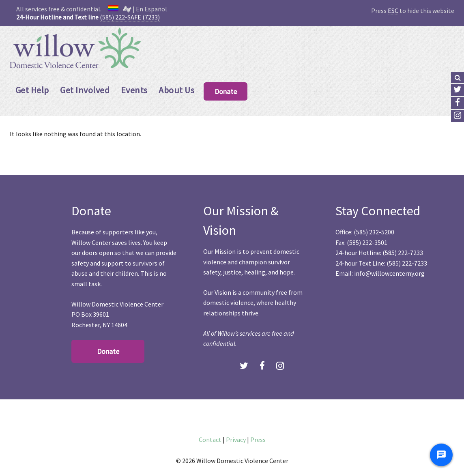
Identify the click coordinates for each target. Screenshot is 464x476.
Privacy (236, 440)
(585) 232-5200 (374, 232)
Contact (210, 440)
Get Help (32, 90)
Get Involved (85, 90)
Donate (226, 91)
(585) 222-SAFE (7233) (130, 17)
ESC (393, 11)
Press (258, 440)
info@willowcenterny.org (389, 273)
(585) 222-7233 (403, 253)
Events (134, 90)
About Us (176, 90)
